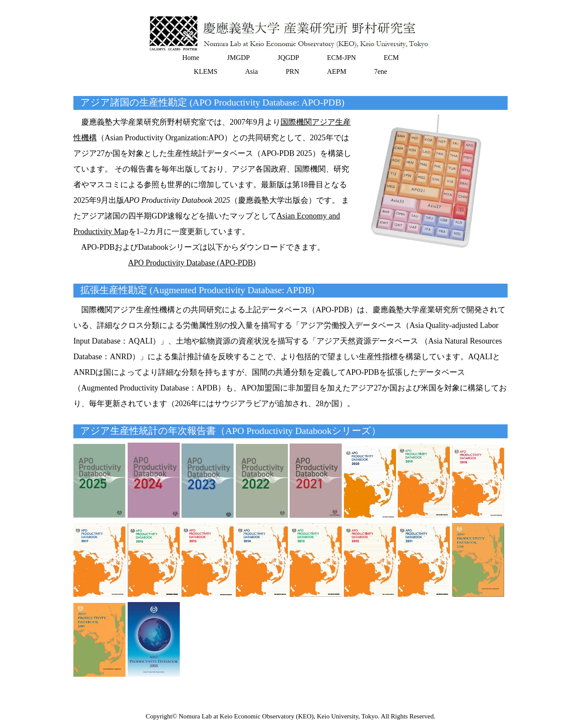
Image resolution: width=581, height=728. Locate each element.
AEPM (337, 71)
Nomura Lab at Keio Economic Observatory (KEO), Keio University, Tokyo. (279, 716)
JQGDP (288, 58)
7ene (380, 71)
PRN (292, 71)
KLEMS (205, 71)
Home (191, 58)
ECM (391, 58)
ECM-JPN (342, 58)
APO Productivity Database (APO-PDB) (192, 263)
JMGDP (238, 58)
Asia (252, 71)
